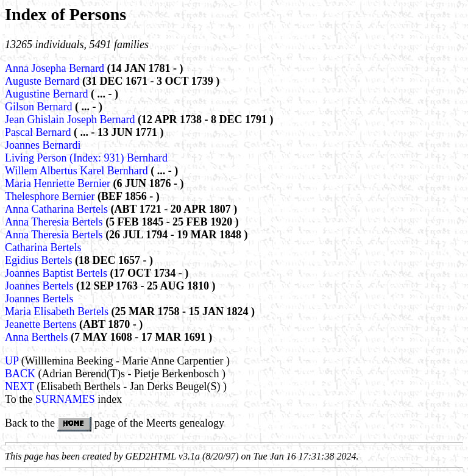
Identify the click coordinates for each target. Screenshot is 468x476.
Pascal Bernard (39, 132)
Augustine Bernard (48, 94)
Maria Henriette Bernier (59, 183)
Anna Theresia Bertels (55, 222)
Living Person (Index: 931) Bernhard (86, 158)
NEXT (19, 386)
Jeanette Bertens (42, 324)
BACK (20, 374)
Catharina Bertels (43, 247)
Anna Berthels (38, 337)
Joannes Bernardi (43, 145)
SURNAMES (65, 399)
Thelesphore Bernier (51, 196)
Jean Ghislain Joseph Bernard (71, 119)
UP (12, 361)
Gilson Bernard (40, 107)
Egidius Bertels (40, 260)
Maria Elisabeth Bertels (58, 311)
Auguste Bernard (44, 81)
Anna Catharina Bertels (58, 209)
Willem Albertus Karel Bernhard (78, 171)
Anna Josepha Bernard (56, 68)
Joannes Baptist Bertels (57, 273)
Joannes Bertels (41, 286)
